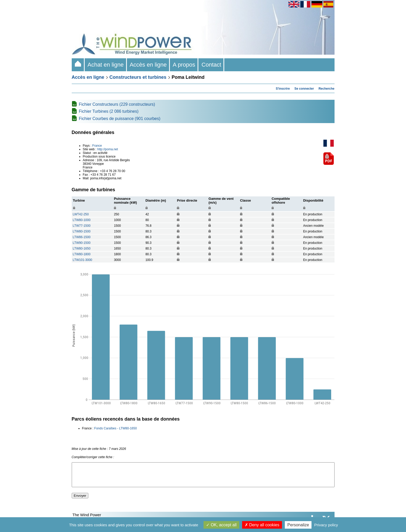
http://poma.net (108, 149)
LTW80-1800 (82, 254)
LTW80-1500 (82, 231)
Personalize (298, 525)
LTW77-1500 (82, 226)
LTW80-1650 (82, 249)
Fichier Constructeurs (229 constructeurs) (117, 104)
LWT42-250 (81, 214)
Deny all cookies (262, 525)
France (97, 146)
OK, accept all (221, 525)
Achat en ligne (106, 65)
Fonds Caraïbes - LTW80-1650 (116, 428)
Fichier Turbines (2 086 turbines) (109, 111)
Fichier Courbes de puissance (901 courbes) (120, 119)
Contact (211, 65)
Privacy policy (326, 525)
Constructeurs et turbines (138, 77)
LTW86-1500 (82, 237)
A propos (184, 65)
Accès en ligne (148, 65)
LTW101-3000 (82, 260)
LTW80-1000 (82, 220)
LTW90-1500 (82, 243)
